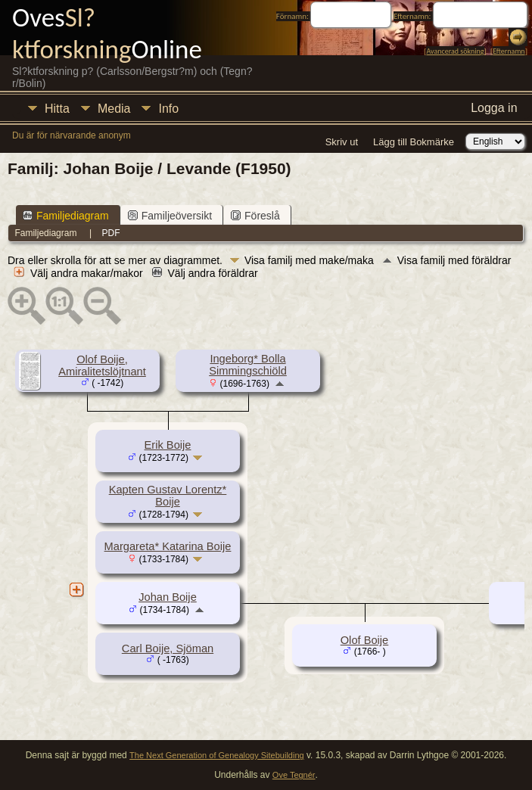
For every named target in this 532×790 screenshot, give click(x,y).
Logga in (494, 108)
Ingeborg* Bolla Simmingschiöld (248, 365)
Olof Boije (365, 640)
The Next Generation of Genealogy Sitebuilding (217, 755)
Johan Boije (168, 597)
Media (114, 109)
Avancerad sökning (455, 51)
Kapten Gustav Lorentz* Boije (168, 496)
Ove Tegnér (294, 775)
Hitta (57, 109)
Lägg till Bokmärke (414, 142)
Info (168, 109)
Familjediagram (66, 216)
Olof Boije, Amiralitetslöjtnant (102, 365)
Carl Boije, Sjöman (168, 648)
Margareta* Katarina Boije (168, 546)
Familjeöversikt (170, 216)
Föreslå (255, 216)
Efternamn (509, 51)
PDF (111, 233)
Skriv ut (342, 142)
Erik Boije (168, 445)
